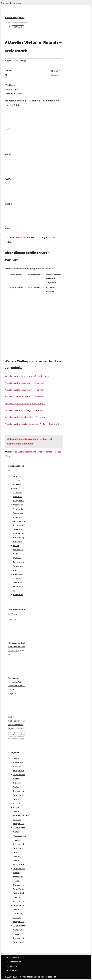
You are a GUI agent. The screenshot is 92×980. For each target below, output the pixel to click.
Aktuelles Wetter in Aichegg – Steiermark (25, 404)
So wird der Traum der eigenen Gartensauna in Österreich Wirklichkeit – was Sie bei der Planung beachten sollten (19, 527)
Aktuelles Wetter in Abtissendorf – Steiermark (27, 376)
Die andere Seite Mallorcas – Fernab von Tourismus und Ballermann (19, 562)
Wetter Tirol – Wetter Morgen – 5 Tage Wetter (19, 899)
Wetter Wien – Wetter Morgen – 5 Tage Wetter (19, 936)
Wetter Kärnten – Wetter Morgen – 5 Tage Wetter (19, 787)
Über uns (14, 970)
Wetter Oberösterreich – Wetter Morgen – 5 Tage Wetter (20, 840)
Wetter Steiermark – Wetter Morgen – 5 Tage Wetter (19, 881)
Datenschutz (15, 962)
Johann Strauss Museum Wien (17, 482)
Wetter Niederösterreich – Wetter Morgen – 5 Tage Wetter (21, 820)
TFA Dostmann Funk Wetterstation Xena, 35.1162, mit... (17, 647)
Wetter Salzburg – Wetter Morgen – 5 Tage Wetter (19, 860)
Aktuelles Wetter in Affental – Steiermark (24, 397)
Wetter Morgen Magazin (17, 803)
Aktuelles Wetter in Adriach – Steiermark (24, 383)
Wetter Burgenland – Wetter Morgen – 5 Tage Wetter (19, 766)
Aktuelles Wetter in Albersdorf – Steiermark (26, 417)
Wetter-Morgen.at (15, 18)
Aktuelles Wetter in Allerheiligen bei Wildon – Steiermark (32, 424)
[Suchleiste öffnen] (8, 27)
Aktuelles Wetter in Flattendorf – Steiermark (18, 586)
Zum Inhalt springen (11, 3)
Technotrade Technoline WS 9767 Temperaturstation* (17, 682)
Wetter (21, 238)
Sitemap (14, 966)
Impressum (15, 957)
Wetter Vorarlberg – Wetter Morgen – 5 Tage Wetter (19, 918)
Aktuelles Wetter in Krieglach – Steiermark (19, 499)
